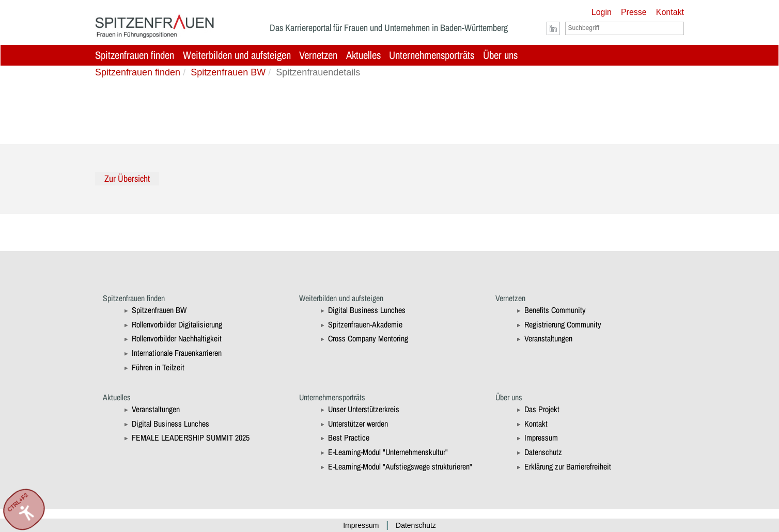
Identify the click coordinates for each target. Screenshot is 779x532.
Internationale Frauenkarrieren (177, 353)
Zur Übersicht (127, 178)
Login (602, 12)
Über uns (500, 55)
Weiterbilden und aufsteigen (237, 55)
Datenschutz (543, 452)
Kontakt (670, 12)
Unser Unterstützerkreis (364, 409)
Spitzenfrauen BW (228, 72)
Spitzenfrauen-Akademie (365, 324)
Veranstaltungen (548, 338)
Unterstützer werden (358, 424)
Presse (634, 12)
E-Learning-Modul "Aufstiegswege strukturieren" (400, 466)
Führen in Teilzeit (158, 367)
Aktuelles (363, 55)
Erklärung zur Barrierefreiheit (568, 466)
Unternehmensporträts (432, 55)
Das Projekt (542, 409)
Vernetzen (318, 55)
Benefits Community (555, 310)
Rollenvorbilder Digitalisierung (177, 324)
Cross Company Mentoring (368, 338)
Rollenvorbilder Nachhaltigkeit (177, 338)
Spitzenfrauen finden (135, 55)
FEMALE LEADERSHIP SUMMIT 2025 (191, 437)
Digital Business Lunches (367, 310)
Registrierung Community (563, 324)
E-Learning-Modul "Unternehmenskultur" (388, 452)
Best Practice (349, 437)
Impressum (541, 437)
